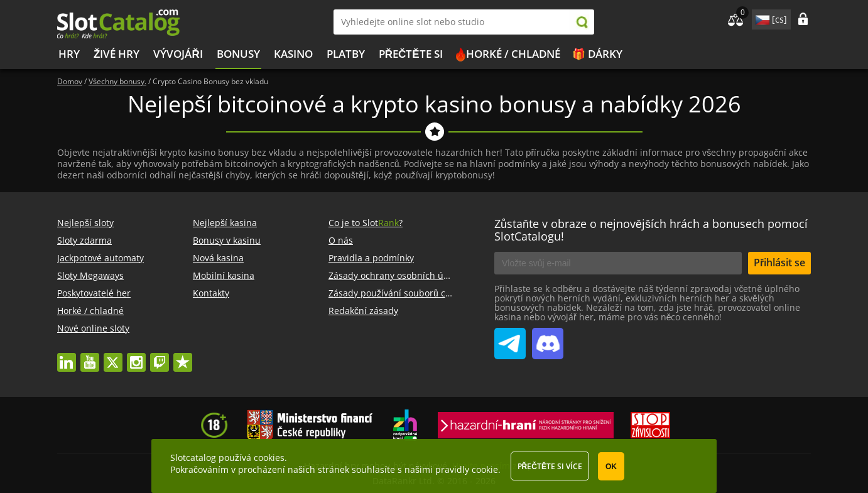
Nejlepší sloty (85, 223)
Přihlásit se (779, 263)
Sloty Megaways (90, 275)
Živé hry (117, 54)
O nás (341, 240)
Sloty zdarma (84, 240)
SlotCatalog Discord (548, 339)
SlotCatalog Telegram (510, 339)
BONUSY (238, 54)
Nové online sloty (93, 328)
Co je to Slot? (366, 223)
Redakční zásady (363, 311)
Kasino (293, 54)
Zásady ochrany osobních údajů (395, 275)
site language (761, 18)
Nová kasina (218, 258)
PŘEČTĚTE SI (411, 54)
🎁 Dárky (597, 54)
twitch (160, 356)
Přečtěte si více (550, 466)
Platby (346, 54)
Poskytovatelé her (94, 293)
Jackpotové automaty (100, 258)
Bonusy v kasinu (227, 240)
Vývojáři (178, 54)
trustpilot (183, 356)
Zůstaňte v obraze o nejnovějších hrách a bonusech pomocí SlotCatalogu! (651, 230)
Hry (69, 54)
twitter (113, 356)
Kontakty (211, 293)
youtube (90, 356)
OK (611, 467)
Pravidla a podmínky (371, 258)
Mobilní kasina (224, 275)
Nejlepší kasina (225, 223)
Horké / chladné (513, 54)
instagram (136, 356)
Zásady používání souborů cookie (398, 293)
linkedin (67, 356)
